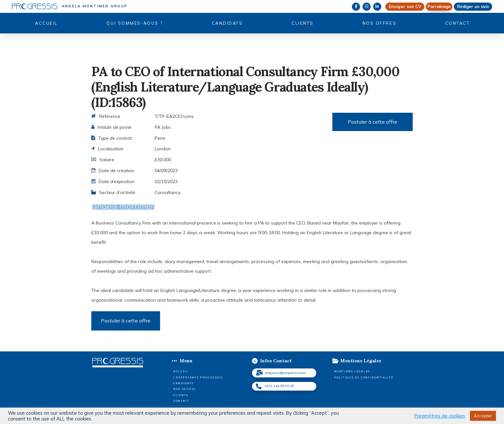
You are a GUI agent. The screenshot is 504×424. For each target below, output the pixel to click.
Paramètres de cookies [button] (440, 416)
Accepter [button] (483, 416)
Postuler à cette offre (373, 122)
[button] (439, 7)
